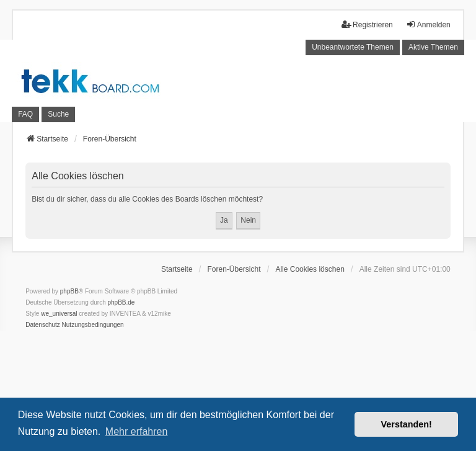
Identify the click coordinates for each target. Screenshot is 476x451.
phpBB (69, 291)
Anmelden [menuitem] (428, 25)
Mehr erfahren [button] (137, 431)
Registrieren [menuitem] (367, 25)
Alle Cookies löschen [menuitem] (310, 269)
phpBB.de (121, 302)
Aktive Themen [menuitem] (433, 47)
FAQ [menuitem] (25, 114)
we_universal (59, 314)
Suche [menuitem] (58, 114)
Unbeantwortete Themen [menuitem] (353, 47)
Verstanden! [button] (407, 424)
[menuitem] (43, 325)
